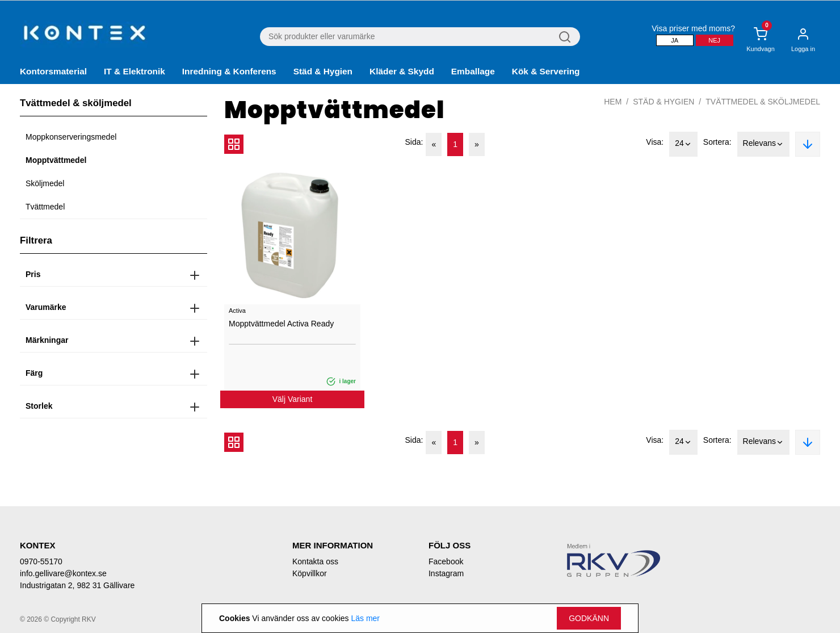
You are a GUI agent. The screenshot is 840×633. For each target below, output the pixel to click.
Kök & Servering (546, 71)
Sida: (414, 142)
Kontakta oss (315, 561)
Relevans (763, 144)
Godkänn (589, 618)
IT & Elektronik (135, 71)
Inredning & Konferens (229, 71)
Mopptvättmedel (56, 160)
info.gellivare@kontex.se (63, 573)
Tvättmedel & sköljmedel (763, 102)
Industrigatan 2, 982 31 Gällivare (77, 585)
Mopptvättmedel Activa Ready (281, 324)
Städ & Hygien (323, 71)
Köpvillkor (310, 573)
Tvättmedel (45, 207)
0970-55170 (41, 561)
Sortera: (717, 142)
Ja (675, 40)
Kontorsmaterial (53, 71)
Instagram (446, 573)
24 (683, 144)
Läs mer (365, 618)
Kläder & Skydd (402, 71)
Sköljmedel (45, 183)
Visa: (655, 142)
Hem (613, 102)
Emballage (473, 71)
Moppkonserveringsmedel (71, 137)
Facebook (446, 561)
